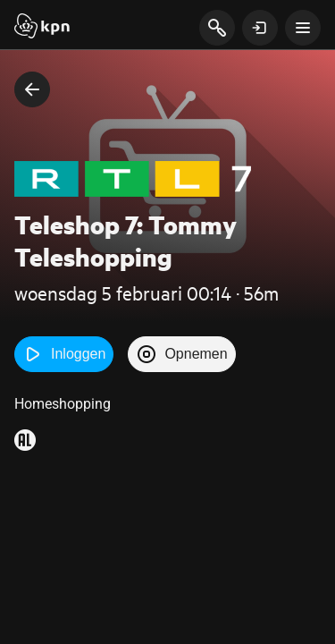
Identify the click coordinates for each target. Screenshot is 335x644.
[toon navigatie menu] (303, 28)
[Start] (42, 28)
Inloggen (64, 354)
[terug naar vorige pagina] (32, 89)
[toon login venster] (260, 28)
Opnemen (181, 354)
